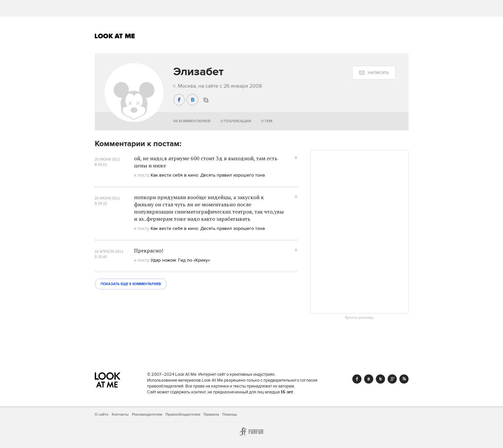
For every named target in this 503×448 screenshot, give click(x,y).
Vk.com (369, 379)
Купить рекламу (359, 318)
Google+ (392, 379)
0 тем (267, 121)
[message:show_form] (374, 73)
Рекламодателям (147, 414)
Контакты (120, 414)
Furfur (252, 432)
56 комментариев (192, 121)
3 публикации (236, 121)
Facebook (357, 379)
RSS (404, 379)
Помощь (230, 414)
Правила (211, 414)
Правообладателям (183, 414)
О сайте (102, 414)
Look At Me (115, 36)
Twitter (380, 379)
